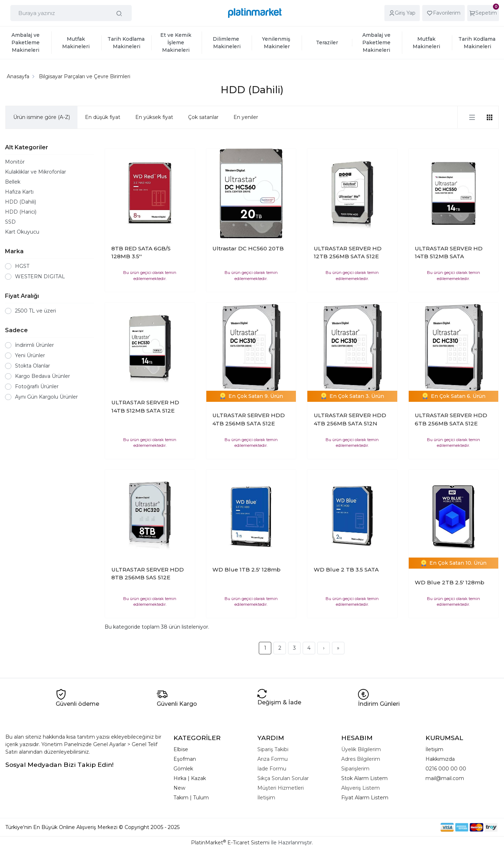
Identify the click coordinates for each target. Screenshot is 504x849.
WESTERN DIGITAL (40, 276)
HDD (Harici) (21, 212)
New (179, 788)
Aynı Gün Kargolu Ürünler (46, 397)
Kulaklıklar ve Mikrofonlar (36, 172)
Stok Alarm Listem (364, 778)
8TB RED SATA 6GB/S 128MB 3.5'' (141, 253)
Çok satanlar (203, 117)
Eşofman (185, 759)
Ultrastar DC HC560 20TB (248, 248)
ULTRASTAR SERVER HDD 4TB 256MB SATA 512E (249, 419)
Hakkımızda (440, 759)
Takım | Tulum (191, 798)
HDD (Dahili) (21, 202)
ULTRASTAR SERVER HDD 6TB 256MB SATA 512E (451, 419)
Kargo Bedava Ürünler (42, 376)
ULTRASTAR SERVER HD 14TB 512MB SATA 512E (145, 406)
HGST (22, 266)
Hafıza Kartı (19, 192)
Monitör (15, 162)
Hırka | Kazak (190, 778)
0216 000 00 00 (446, 769)
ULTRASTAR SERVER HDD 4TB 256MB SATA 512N (350, 419)
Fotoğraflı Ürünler (37, 386)
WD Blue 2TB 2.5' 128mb (450, 582)
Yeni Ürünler (30, 355)
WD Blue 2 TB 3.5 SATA (346, 570)
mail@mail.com (445, 778)
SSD (10, 222)
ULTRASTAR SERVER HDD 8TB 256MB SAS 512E (148, 574)
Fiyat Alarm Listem (365, 798)
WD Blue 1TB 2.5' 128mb (246, 570)
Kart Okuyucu (22, 232)
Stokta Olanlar (32, 366)
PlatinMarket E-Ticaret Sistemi (230, 843)
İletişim (434, 749)
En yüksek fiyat (154, 117)
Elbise (181, 749)
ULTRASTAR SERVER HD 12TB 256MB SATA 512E (348, 253)
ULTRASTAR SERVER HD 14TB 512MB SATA (449, 253)
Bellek (13, 182)
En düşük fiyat (103, 117)
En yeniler (246, 117)
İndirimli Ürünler (34, 345)
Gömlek (183, 769)
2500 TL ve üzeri (36, 311)
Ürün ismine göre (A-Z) (42, 117)
